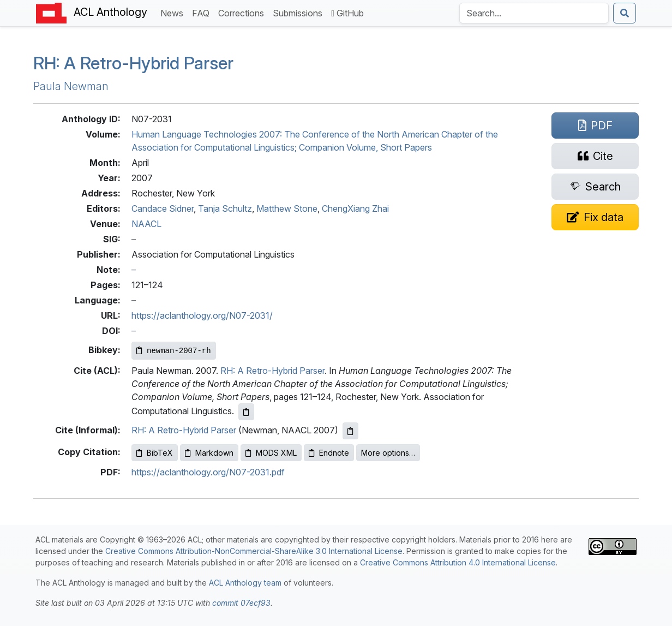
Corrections (243, 12)
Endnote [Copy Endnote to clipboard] (329, 453)
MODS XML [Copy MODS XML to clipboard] (271, 453)
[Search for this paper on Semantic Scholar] (595, 187)
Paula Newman (71, 86)
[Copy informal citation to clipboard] (350, 431)
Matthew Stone (287, 208)
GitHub (347, 13)
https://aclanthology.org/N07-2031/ (202, 315)
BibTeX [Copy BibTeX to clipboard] (155, 453)
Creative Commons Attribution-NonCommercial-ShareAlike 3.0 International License (254, 551)
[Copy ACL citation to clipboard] (246, 412)
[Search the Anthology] (534, 13)
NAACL (146, 224)
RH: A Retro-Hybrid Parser (272, 371)
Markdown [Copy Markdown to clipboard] (209, 453)
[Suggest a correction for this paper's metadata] (595, 217)
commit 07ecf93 (241, 603)
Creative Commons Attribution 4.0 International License (458, 562)
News (174, 12)
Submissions (300, 12)
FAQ (203, 12)
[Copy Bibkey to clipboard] (174, 351)
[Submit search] (625, 13)
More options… (388, 453)
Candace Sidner (163, 208)
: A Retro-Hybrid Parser (133, 63)
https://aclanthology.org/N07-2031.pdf (208, 472)
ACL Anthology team (245, 583)
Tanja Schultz (225, 208)
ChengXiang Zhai (355, 208)
